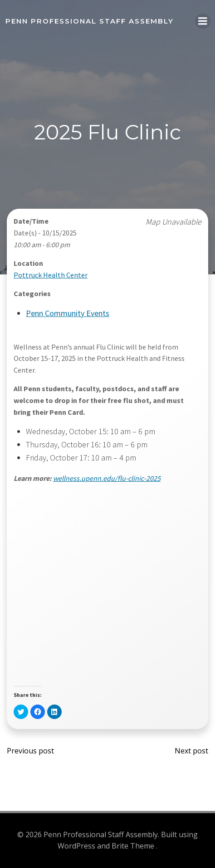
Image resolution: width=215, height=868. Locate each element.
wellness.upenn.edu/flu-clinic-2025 (107, 478)
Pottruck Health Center (51, 275)
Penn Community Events (68, 313)
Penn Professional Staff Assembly (90, 21)
